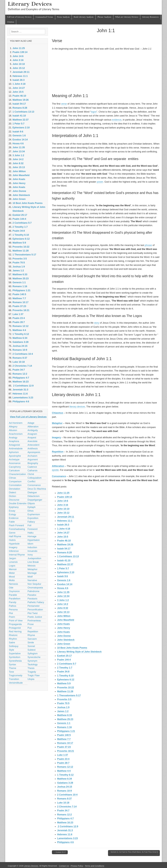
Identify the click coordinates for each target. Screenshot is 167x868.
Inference (14, 551)
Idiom (30, 544)
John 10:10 (63, 509)
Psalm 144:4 (64, 660)
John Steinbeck (66, 640)
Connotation (15, 485)
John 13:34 (63, 596)
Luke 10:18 (63, 803)
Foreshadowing (17, 529)
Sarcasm (32, 639)
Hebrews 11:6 (65, 834)
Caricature (14, 471)
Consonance (59, 476)
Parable (13, 595)
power (100, 182)
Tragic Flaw (34, 675)
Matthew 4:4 (64, 771)
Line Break (33, 562)
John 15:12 (63, 513)
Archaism (32, 456)
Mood (12, 577)
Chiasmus (58, 413)
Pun (30, 628)
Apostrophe (15, 456)
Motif (30, 577)
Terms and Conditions (95, 866)
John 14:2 (63, 604)
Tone (11, 672)
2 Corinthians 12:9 (68, 826)
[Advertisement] (106, 71)
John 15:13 (63, 612)
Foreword (32, 529)
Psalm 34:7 (63, 810)
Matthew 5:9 (64, 683)
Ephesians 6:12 (66, 680)
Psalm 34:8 (63, 672)
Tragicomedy (16, 675)
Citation (11, 22)
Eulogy (12, 514)
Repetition (58, 452)
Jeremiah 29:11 (66, 517)
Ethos (31, 511)
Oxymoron (14, 591)
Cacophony (15, 467)
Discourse (14, 500)
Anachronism (16, 434)
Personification (35, 610)
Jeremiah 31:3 (65, 830)
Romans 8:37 (64, 799)
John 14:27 (63, 533)
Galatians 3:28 (65, 783)
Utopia (31, 679)
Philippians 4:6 (65, 842)
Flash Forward (16, 525)
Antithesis (33, 449)
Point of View (16, 621)
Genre (12, 533)
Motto (12, 580)
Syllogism (33, 654)
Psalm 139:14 (65, 497)
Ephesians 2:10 (66, 572)
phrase (148, 245)
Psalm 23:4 (63, 759)
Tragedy (32, 672)
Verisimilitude (16, 683)
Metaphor (57, 423)
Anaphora (14, 441)
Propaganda (15, 624)
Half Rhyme (15, 536)
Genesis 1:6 (64, 580)
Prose (31, 624)
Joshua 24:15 (65, 787)
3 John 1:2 (63, 600)
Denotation (15, 489)
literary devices (77, 407)
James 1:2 (63, 711)
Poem (12, 617)
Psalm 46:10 (64, 541)
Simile (31, 643)
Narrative (32, 580)
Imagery (56, 437)
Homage (32, 536)
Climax (12, 478)
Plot (11, 613)
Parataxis (32, 599)
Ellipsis (31, 503)
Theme (13, 668)
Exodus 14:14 (65, 584)
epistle (55, 470)
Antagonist (14, 445)
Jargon (12, 558)
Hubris (12, 540)
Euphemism (34, 514)
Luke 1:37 (63, 755)
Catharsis (32, 471)
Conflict (31, 482)
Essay (12, 511)
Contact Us (64, 866)
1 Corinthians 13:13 (68, 556)
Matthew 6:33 (65, 715)
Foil (29, 525)
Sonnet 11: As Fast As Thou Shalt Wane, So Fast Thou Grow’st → (134, 853)
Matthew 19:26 (65, 545)
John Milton (64, 616)
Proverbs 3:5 (64, 699)
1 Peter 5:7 (63, 568)
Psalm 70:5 (63, 703)
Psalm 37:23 (64, 747)
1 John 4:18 (64, 529)
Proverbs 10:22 (66, 687)
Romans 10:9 (64, 791)
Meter (12, 573)
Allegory (13, 427)
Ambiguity (33, 430)
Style (11, 650)
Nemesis (13, 584)
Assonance (15, 463)
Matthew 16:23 (65, 823)
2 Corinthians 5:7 (67, 664)
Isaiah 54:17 (64, 549)
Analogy (13, 438)
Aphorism (14, 452)
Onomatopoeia (35, 588)
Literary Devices (30, 4)
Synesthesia (15, 661)
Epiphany (14, 507)
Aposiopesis (34, 452)
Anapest (32, 438)
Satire (12, 643)
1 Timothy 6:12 (65, 775)
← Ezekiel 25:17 (60, 852)
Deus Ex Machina (37, 489)
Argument (33, 460)
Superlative (15, 654)
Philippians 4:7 (65, 818)
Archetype (14, 460)
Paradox (32, 595)
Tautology (33, 664)
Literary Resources (150, 17)
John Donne (64, 636)
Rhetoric (13, 635)
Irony (30, 555)
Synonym (32, 661)
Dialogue (32, 492)
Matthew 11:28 (65, 691)
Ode (11, 588)
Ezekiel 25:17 (64, 656)
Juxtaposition (34, 558)
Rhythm (13, 639)
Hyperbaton (34, 540)
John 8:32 (63, 608)
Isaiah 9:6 (62, 576)
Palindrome (33, 591)
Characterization (17, 474)
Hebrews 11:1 (65, 521)
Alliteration (58, 466)
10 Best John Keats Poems (72, 648)
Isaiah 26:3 (63, 525)
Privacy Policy (77, 866)
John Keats (63, 624)
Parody (13, 602)
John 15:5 (63, 537)
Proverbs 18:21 (66, 751)
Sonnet (31, 646)
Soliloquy (14, 646)
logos (94, 112)
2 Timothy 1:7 (65, 668)
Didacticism (34, 496)
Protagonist (15, 628)
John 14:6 (63, 501)
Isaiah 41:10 (64, 560)
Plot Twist (33, 613)
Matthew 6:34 (65, 779)
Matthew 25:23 (65, 719)
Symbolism (15, 657)
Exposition (33, 518)
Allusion (13, 430)
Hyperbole (14, 544)
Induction (32, 547)
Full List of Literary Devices (19, 17)
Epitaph (32, 507)
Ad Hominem (16, 423)
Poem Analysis (63, 17)
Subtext (32, 650)
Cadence (32, 467)
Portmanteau (34, 621)
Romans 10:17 (65, 743)
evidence (117, 120)
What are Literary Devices (127, 17)
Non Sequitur (34, 584)
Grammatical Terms (44, 17)
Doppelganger (35, 500)
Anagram (32, 434)
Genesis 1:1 (64, 723)
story (97, 323)
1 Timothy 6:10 (65, 676)
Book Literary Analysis (84, 17)
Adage (31, 423)
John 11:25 (63, 493)
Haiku (31, 533)
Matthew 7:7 (64, 739)
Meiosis (32, 566)
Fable (12, 522)
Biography (33, 463)
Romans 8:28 (64, 552)
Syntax (12, 664)
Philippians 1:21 (66, 731)
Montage (32, 573)
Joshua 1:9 (63, 707)
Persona (13, 610)
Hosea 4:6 (63, 588)
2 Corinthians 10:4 (67, 795)
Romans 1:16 (64, 727)
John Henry (64, 628)
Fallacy (31, 522)
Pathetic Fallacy (36, 602)
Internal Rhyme (17, 555)
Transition (14, 679)
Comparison (15, 482)
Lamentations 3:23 (67, 838)
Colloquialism (35, 478)
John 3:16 (63, 505)
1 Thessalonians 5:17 (69, 695)
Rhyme (31, 635)
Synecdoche (34, 657)
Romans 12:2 (64, 815)
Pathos (13, 606)
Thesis (31, 668)
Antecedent (33, 445)
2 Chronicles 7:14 (67, 807)
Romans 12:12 (65, 767)
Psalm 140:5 (64, 735)
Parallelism (15, 599)
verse (64, 104)
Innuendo (32, 551)
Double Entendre (18, 503)
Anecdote (32, 441)
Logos (12, 566)
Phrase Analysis (104, 17)
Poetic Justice (35, 617)
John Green (64, 644)
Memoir (13, 569)
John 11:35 (63, 592)
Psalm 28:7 (63, 763)
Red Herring (15, 632)
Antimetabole (16, 449)
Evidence (14, 518)
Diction (12, 496)
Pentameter (34, 606)
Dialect (12, 492)
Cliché (31, 474)
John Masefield (66, 620)
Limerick (13, 562)
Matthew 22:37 (65, 564)
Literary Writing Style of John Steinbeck (79, 652)
